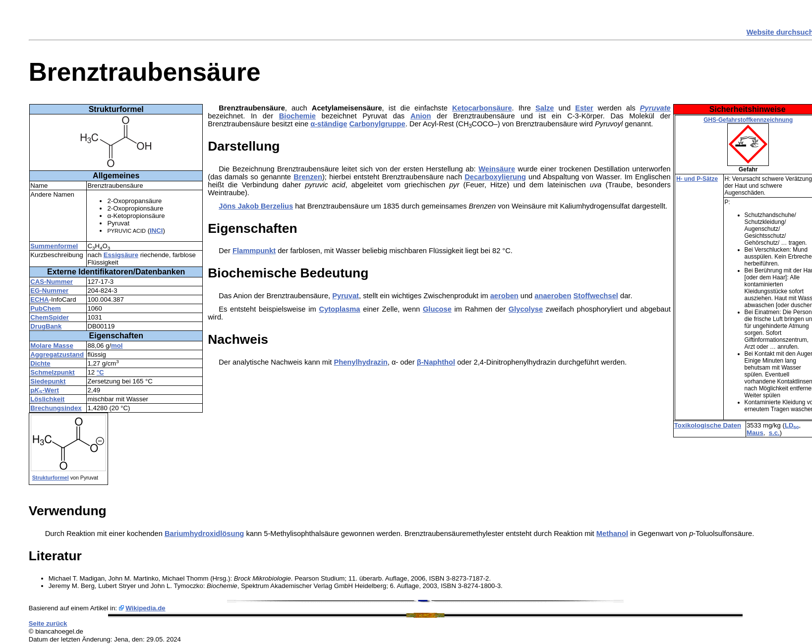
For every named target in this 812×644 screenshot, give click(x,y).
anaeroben (553, 296)
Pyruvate (655, 108)
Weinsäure (497, 169)
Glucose (437, 309)
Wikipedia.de (145, 608)
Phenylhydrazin (360, 362)
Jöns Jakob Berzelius (256, 206)
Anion (421, 116)
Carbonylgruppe (377, 124)
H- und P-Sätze (697, 179)
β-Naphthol (436, 362)
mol (117, 346)
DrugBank (46, 326)
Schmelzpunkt (52, 372)
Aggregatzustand (57, 354)
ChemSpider (50, 317)
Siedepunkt (48, 381)
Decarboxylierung (495, 177)
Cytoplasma (339, 309)
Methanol (612, 534)
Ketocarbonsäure (482, 108)
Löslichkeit (47, 399)
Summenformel (54, 246)
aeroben (504, 296)
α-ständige (329, 124)
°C (100, 372)
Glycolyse (526, 309)
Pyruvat (346, 296)
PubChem (46, 308)
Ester (584, 108)
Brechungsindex (56, 408)
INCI (156, 231)
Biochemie (297, 116)
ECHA (39, 299)
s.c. (774, 433)
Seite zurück (48, 623)
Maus (755, 433)
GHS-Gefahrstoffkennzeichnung (748, 120)
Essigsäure (121, 255)
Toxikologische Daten (708, 425)
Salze (545, 108)
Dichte (40, 363)
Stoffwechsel (596, 296)
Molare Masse (52, 346)
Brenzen (308, 177)
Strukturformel (51, 478)
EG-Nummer (49, 291)
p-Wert (45, 390)
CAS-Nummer (52, 282)
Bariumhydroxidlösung (204, 534)
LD (792, 425)
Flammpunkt (254, 251)
